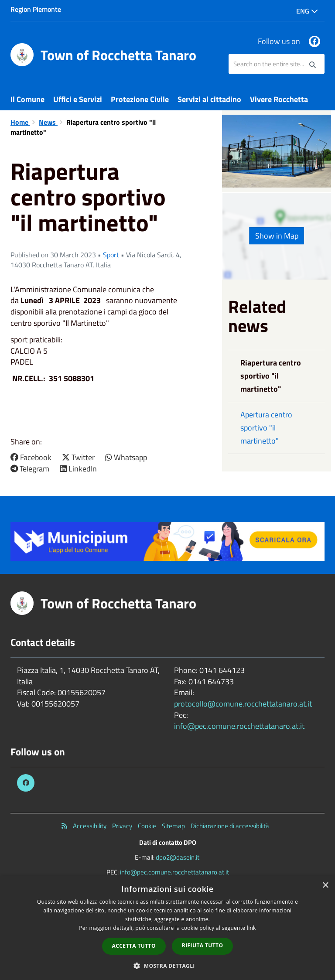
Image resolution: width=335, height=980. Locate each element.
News (48, 122)
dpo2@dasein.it (178, 857)
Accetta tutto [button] (134, 946)
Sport (112, 255)
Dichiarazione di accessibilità (230, 826)
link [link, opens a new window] (251, 928)
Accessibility (90, 826)
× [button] (325, 886)
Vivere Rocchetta (279, 99)
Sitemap (173, 826)
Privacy (122, 826)
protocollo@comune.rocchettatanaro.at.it (243, 704)
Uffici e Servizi (78, 99)
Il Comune (27, 99)
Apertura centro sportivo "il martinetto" (266, 428)
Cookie (147, 826)
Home (20, 122)
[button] (167, 965)
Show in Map (277, 236)
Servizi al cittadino (209, 99)
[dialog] (167, 928)
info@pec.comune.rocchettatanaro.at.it (239, 726)
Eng (307, 11)
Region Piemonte (36, 9)
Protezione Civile (140, 99)
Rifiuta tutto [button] (203, 945)
